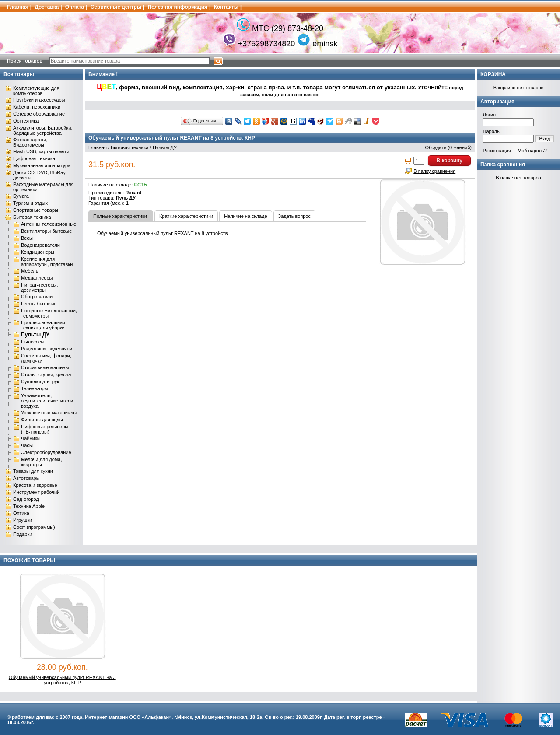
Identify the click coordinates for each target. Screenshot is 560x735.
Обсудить (436, 147)
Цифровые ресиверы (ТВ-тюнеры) (45, 429)
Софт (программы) (34, 527)
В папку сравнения (434, 171)
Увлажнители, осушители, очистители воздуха (47, 401)
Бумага (21, 196)
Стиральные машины (45, 367)
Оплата (75, 7)
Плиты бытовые (39, 304)
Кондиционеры (38, 252)
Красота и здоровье (35, 485)
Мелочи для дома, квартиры (42, 462)
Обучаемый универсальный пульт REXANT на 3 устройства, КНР (62, 680)
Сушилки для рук (40, 381)
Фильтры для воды (42, 420)
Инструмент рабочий (36, 492)
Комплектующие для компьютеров (36, 91)
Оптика (21, 513)
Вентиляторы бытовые (46, 231)
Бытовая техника (32, 217)
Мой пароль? (532, 150)
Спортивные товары (36, 210)
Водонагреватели (40, 245)
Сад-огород (26, 499)
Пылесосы (33, 342)
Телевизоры (34, 388)
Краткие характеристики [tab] (186, 216)
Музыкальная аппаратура (42, 165)
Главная (18, 7)
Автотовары (26, 478)
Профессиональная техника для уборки (43, 325)
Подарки (23, 534)
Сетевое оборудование (39, 114)
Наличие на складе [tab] (245, 216)
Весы (27, 238)
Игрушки (23, 520)
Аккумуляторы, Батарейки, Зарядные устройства (43, 130)
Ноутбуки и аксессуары (39, 100)
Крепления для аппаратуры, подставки (47, 262)
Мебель (30, 271)
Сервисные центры (116, 7)
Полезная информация (177, 7)
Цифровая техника (34, 158)
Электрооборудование (46, 452)
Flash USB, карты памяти (41, 151)
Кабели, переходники (37, 107)
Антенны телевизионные (49, 224)
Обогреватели (37, 297)
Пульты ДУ (35, 335)
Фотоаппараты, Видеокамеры (30, 142)
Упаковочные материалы (49, 413)
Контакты (226, 7)
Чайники (30, 438)
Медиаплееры (37, 278)
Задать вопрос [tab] (294, 216)
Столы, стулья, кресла (46, 374)
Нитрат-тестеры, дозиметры (39, 287)
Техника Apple (29, 506)
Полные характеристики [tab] (120, 216)
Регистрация (497, 150)
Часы (27, 445)
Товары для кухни (33, 471)
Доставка (47, 7)
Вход (545, 139)
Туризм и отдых (30, 203)
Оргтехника (26, 121)
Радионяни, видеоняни (47, 349)
